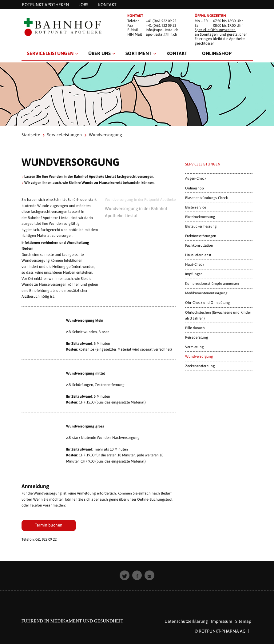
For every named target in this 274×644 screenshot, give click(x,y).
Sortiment (139, 53)
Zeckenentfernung (200, 366)
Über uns (99, 53)
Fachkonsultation (199, 245)
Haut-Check (195, 264)
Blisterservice (196, 207)
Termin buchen (49, 525)
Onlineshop (217, 53)
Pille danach (195, 328)
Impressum (222, 621)
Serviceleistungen (50, 53)
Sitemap (243, 621)
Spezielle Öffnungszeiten (215, 30)
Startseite (31, 135)
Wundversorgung (199, 356)
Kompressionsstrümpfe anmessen (212, 283)
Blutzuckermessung (201, 226)
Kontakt (177, 53)
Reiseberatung (197, 337)
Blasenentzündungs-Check (206, 198)
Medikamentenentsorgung (206, 293)
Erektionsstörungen (201, 236)
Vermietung (194, 347)
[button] (125, 575)
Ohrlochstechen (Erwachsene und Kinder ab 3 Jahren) (218, 315)
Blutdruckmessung (200, 217)
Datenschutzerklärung (186, 621)
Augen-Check (196, 178)
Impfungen (194, 274)
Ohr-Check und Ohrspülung (207, 302)
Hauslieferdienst (198, 255)
